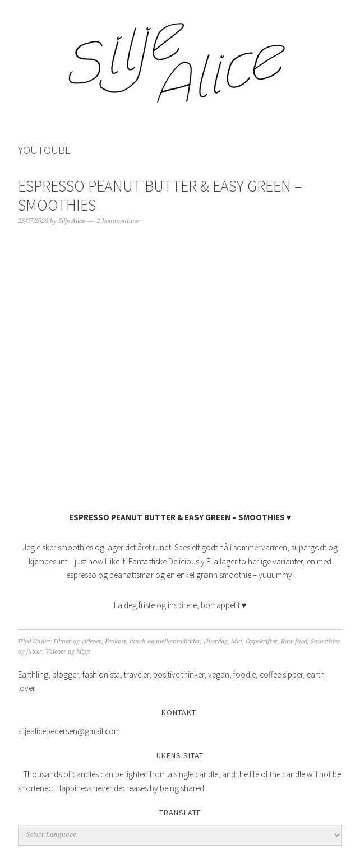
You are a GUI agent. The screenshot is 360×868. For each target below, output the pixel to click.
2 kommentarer (119, 221)
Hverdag (216, 641)
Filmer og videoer (77, 641)
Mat (237, 641)
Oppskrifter (262, 641)
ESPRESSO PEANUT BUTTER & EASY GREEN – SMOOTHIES (160, 195)
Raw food (294, 641)
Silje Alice (180, 57)
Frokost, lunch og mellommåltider (153, 641)
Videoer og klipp (68, 652)
